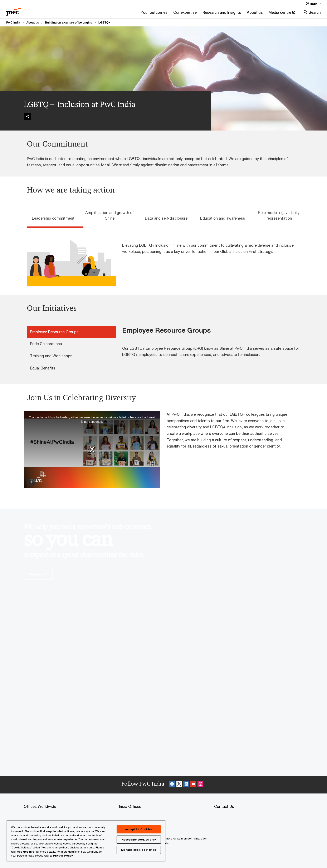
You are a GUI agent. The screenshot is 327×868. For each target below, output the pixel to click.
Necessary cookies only (139, 839)
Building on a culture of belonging (69, 22)
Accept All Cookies (139, 829)
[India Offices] (164, 807)
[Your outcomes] (102, 14)
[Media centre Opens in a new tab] (230, 14)
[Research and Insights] (170, 14)
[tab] (55, 218)
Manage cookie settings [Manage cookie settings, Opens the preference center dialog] (139, 850)
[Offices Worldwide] (68, 807)
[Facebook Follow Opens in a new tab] (172, 785)
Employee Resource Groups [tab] (54, 332)
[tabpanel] (167, 257)
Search (315, 12)
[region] (86, 841)
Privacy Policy (63, 856)
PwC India (13, 22)
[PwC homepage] (14, 11)
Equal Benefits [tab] (43, 368)
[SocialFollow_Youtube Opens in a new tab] (193, 785)
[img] (28, 116)
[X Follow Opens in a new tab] (179, 785)
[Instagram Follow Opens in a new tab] (200, 785)
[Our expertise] (133, 14)
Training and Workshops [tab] (51, 356)
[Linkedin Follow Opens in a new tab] (186, 785)
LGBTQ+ (104, 22)
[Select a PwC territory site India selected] (313, 4)
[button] (92, 449)
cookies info (26, 852)
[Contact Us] (259, 807)
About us (33, 22)
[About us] (203, 14)
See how (38, 574)
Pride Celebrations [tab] (46, 344)
